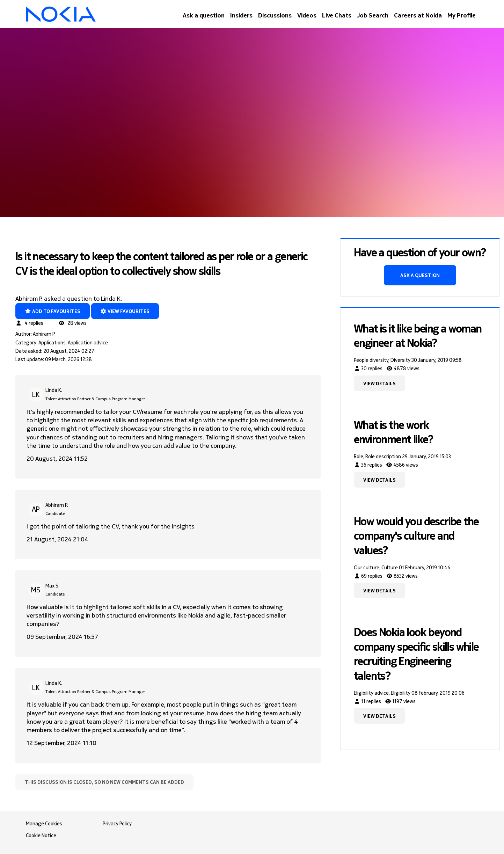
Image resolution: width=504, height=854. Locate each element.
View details (379, 383)
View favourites (125, 311)
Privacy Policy (117, 824)
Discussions (275, 15)
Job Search (373, 15)
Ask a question (204, 15)
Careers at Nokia (418, 15)
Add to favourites (53, 311)
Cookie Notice (41, 835)
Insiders (241, 15)
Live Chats (337, 15)
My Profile (462, 15)
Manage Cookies (44, 824)
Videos (307, 15)
